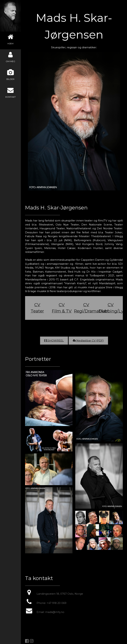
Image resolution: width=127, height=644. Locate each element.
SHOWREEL (55, 340)
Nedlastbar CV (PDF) (88, 340)
